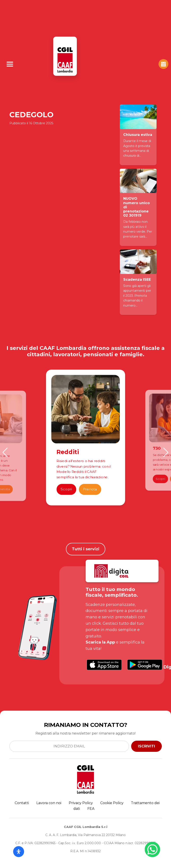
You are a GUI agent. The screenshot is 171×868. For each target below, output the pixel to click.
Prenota (90, 489)
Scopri (66, 489)
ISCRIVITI (146, 746)
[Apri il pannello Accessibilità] (19, 852)
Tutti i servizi (86, 549)
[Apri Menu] (10, 64)
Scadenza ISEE (137, 280)
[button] (5, 452)
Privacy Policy (81, 803)
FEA (91, 809)
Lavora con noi (49, 803)
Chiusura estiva (138, 135)
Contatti (22, 803)
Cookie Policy (112, 803)
